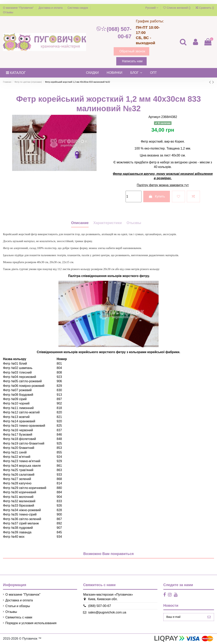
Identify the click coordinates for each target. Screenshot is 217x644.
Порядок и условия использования (31, 623)
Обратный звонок (132, 51)
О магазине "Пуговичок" (19, 8)
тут (186, 185)
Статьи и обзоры (18, 606)
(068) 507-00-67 (114, 33)
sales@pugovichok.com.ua (104, 612)
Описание (80, 223)
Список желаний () (177, 8)
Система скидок (78, 8)
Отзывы (8, 12)
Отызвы (134, 223)
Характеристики (108, 223)
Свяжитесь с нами (19, 617)
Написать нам (132, 61)
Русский (152, 8)
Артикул (154, 117)
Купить (157, 196)
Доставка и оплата (51, 8)
